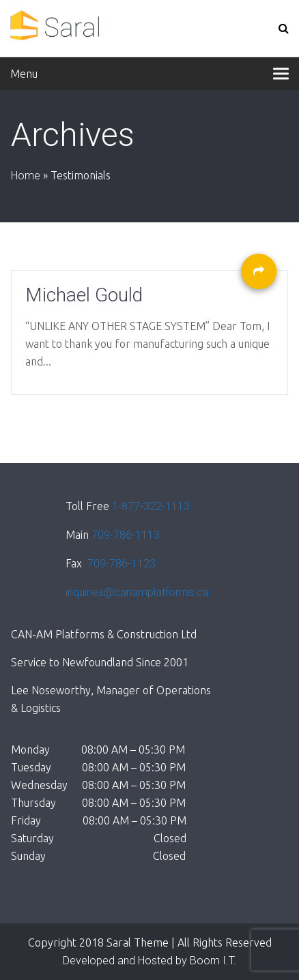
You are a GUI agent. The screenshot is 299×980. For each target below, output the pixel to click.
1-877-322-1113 (151, 506)
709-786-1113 (126, 535)
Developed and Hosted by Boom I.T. (149, 961)
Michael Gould (84, 295)
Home (26, 176)
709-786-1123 (120, 564)
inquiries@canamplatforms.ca (137, 592)
